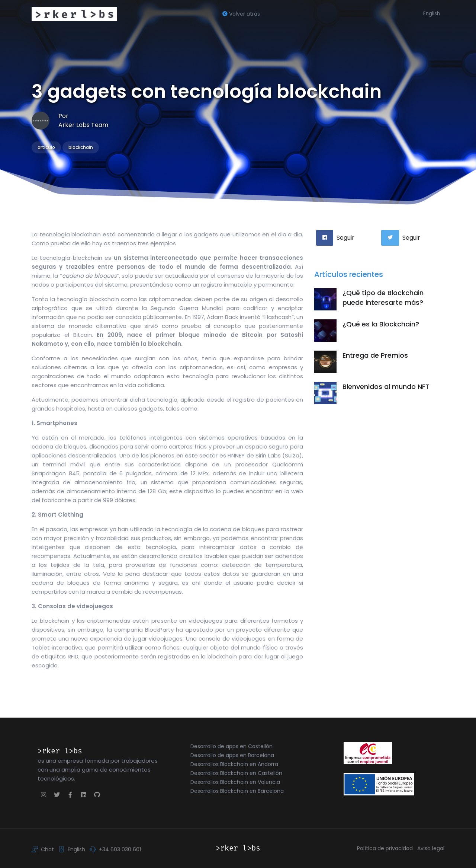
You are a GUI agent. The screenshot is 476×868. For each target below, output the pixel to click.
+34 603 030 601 (115, 849)
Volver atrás (241, 14)
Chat (43, 849)
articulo (46, 147)
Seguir (345, 238)
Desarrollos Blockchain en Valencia (235, 782)
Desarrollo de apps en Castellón (231, 746)
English (432, 14)
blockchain (81, 147)
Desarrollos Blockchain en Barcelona (237, 791)
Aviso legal (431, 848)
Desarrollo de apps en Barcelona (232, 755)
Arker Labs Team (83, 125)
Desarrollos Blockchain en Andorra (234, 764)
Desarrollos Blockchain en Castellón (236, 773)
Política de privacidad (385, 848)
